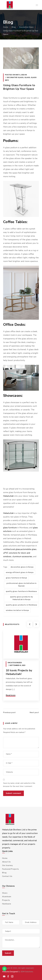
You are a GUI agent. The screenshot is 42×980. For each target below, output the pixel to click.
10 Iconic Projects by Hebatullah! (19, 672)
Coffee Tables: (15, 222)
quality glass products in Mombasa (21, 605)
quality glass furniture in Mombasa (21, 591)
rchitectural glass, (12, 549)
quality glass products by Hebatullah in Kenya (21, 598)
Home (6, 27)
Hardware (7, 904)
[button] (4, 969)
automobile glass (28, 549)
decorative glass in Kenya (22, 567)
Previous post (9, 712)
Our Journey (7, 865)
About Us (6, 862)
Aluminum (7, 897)
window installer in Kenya (17, 610)
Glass (27, 77)
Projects (6, 900)
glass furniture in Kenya (16, 578)
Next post (34, 712)
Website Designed (10, 972)
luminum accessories (23, 556)
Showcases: (13, 396)
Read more (11, 695)
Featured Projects (11, 869)
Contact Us (7, 876)
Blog (14, 27)
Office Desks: (14, 325)
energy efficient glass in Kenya (20, 572)
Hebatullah (8, 496)
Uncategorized (15, 663)
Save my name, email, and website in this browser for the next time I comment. (19, 785)
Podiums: (11, 141)
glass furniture (10, 528)
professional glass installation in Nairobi (21, 585)
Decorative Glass (26, 27)
